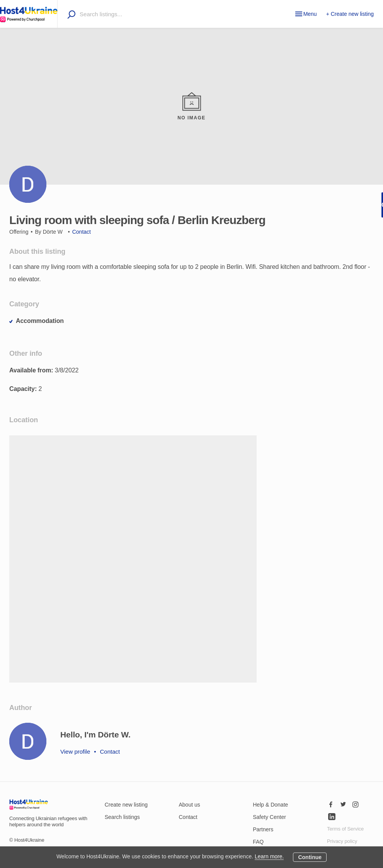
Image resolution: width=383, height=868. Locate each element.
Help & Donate (270, 805)
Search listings (122, 817)
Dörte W (53, 232)
